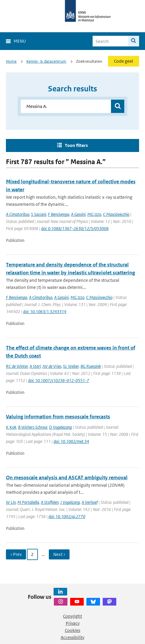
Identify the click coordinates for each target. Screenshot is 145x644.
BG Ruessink (91, 366)
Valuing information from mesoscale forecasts (58, 417)
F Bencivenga (59, 214)
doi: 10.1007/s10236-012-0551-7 (59, 380)
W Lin (11, 502)
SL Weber (71, 366)
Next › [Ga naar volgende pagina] (59, 554)
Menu (20, 41)
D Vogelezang (61, 427)
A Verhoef (90, 502)
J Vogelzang (70, 502)
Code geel (124, 61)
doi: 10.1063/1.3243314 (45, 312)
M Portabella (28, 502)
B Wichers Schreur (33, 427)
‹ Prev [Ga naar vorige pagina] (16, 554)
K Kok (11, 427)
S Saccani (39, 214)
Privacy (73, 623)
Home (11, 61)
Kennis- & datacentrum (46, 61)
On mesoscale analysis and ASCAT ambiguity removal (67, 478)
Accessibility (72, 637)
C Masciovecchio (116, 214)
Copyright (72, 616)
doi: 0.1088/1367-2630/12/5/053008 (75, 228)
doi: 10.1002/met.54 (71, 441)
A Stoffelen (50, 502)
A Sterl (35, 366)
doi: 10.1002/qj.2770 (67, 516)
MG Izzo (94, 214)
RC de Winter (17, 366)
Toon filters (76, 145)
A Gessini (78, 214)
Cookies (72, 630)
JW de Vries (52, 366)
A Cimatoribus (18, 214)
